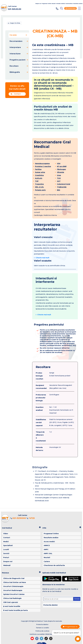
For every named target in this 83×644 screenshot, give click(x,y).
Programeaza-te (69, 627)
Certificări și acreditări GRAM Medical (42, 627)
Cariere (47, 554)
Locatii (6, 542)
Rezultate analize (78, 4)
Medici (6, 534)
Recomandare (19, 41)
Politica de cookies (42, 623)
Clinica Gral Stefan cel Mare (15, 575)
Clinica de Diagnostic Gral (14, 571)
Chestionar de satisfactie (54, 558)
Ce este (18, 35)
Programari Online (46, 4)
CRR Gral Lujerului (11, 595)
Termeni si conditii (42, 620)
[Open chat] (78, 639)
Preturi (6, 550)
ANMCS (47, 538)
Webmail (7, 558)
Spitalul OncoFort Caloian (14, 587)
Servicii (6, 546)
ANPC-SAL (48, 546)
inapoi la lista (14, 23)
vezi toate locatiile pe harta (16, 603)
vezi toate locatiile (12, 599)
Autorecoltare (69, 4)
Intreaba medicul (61, 4)
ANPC (46, 542)
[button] (21, 520)
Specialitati (8, 538)
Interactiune (19, 54)
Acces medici (49, 534)
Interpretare (19, 47)
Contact (16, 94)
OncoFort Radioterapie (13, 583)
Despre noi (38, 4)
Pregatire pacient (19, 60)
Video (6, 526)
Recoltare (19, 66)
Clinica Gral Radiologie (12, 591)
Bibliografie (19, 72)
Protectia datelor (51, 597)
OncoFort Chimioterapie (13, 579)
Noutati (54, 4)
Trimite (77, 591)
